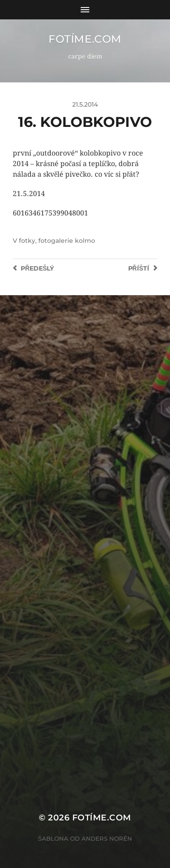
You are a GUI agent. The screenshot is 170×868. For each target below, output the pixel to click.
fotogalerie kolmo (67, 241)
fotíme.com (85, 39)
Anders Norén (107, 838)
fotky (27, 241)
